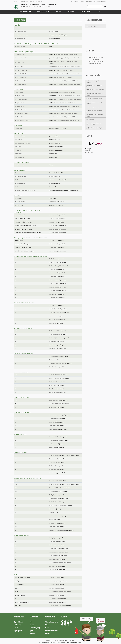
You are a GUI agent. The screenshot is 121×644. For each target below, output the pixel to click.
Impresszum (49, 640)
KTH (31, 622)
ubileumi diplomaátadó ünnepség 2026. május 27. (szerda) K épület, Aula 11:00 (95, 60)
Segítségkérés (18, 631)
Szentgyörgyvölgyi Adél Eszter (23, 143)
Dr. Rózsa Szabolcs (20, 28)
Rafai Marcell (18, 154)
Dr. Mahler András (20, 38)
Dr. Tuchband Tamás (55, 566)
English (99, 1)
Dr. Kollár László (54, 219)
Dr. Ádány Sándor (54, 262)
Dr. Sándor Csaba (20, 202)
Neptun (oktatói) (18, 622)
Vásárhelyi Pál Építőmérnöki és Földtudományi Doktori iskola (94, 128)
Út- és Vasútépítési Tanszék (94, 107)
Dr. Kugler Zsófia (19, 62)
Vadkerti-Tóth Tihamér (55, 516)
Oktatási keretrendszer (52, 622)
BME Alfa (48, 634)
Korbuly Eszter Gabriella (56, 505)
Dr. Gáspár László (54, 287)
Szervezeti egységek (43, 12)
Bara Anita (18, 147)
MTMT (47, 628)
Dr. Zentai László (54, 298)
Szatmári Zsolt (53, 570)
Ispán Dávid (52, 447)
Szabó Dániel (53, 426)
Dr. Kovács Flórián (54, 556)
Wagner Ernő (53, 520)
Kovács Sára (52, 341)
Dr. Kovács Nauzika (20, 31)
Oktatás (59, 12)
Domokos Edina (53, 523)
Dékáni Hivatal (61, 128)
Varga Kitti (18, 150)
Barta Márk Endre (20, 165)
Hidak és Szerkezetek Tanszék (65, 70)
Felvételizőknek (85, 12)
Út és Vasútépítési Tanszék (64, 77)
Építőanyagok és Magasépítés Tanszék (68, 58)
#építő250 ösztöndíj (91, 26)
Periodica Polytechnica (52, 631)
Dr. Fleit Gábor (53, 548)
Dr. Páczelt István (54, 291)
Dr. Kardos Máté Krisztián (56, 552)
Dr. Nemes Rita (53, 419)
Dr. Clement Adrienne (21, 99)
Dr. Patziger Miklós (20, 84)
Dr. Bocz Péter (53, 462)
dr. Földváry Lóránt (20, 54)
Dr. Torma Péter (19, 117)
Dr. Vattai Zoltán (19, 205)
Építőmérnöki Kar (25, 12)
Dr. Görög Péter (19, 106)
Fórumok (87, 151)
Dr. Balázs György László (56, 266)
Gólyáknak (71, 12)
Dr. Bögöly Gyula (19, 96)
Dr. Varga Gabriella (54, 577)
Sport (31, 631)
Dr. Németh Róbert (20, 74)
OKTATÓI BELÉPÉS (75, 1)
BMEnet (47, 625)
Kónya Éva (18, 173)
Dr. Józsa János (19, 198)
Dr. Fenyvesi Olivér (54, 581)
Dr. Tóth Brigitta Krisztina (22, 120)
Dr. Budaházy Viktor (55, 545)
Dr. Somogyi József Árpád (56, 563)
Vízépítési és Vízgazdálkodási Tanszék (68, 81)
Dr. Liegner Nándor (20, 77)
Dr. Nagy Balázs (53, 559)
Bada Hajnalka (19, 92)
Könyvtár (32, 634)
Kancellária (17, 628)
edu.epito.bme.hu (30, 1)
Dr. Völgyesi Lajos (54, 251)
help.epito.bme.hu (40, 1)
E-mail (82, 1)
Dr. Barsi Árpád (53, 269)
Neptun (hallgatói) (35, 628)
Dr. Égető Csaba (19, 103)
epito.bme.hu (22, 1)
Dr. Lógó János (53, 595)
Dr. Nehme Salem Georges (22, 58)
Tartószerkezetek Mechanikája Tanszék (68, 74)
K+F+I (98, 12)
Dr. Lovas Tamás (54, 229)
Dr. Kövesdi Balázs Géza (21, 35)
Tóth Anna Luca (19, 157)
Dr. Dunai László (19, 187)
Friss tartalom (89, 152)
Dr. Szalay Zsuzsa (54, 599)
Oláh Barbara (18, 140)
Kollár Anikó (18, 128)
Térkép (94, 1)
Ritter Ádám (52, 509)
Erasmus (32, 625)
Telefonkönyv (88, 1)
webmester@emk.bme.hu (74, 642)
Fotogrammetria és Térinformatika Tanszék (95, 90)
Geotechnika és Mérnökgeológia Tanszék (68, 67)
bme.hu (15, 1)
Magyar (104, 1)
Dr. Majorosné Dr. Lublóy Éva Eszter (25, 190)
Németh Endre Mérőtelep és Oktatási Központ (94, 124)
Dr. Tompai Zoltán (54, 585)
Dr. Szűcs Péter (53, 294)
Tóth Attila (52, 512)
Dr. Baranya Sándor (20, 81)
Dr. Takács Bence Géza (21, 113)
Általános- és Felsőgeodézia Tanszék (66, 54)
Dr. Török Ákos (19, 67)
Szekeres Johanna (20, 136)
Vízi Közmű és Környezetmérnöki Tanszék (69, 84)
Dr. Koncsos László (54, 280)
